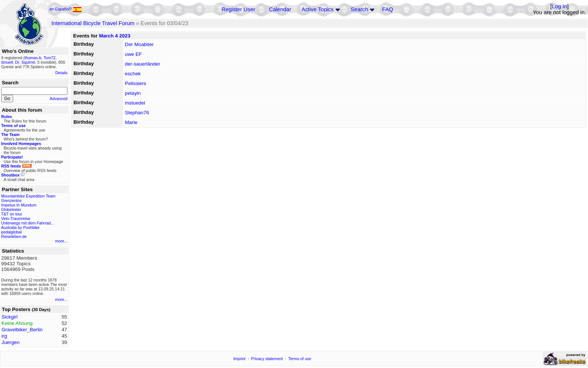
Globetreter (11, 209)
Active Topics (317, 9)
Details (61, 73)
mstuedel (135, 103)
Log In (560, 6)
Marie (131, 122)
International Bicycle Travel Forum (93, 23)
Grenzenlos (11, 200)
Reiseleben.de (14, 236)
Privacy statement (267, 359)
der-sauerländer (142, 64)
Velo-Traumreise (16, 218)
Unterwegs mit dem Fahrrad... (28, 223)
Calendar (280, 9)
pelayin (133, 93)
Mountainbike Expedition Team (28, 196)
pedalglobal (11, 232)
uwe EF (133, 54)
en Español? (66, 9)
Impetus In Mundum (19, 205)
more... (61, 241)
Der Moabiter (139, 44)
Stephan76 (137, 113)
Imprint (239, 359)
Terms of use (300, 359)
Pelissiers (136, 83)
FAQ (388, 9)
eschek (133, 74)
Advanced (59, 99)
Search (359, 9)
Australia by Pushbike (20, 227)
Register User (238, 9)
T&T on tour (12, 214)
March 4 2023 (115, 36)
